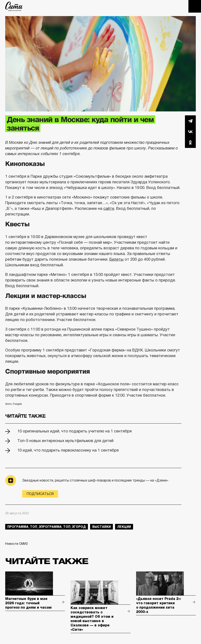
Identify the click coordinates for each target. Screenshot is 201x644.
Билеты (116, 259)
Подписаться (40, 494)
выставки (101, 527)
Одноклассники (190, 142)
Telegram (190, 121)
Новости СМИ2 (16, 544)
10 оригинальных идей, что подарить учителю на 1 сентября (75, 431)
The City (14, 6)
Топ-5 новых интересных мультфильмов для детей (65, 441)
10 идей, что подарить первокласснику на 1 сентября (68, 450)
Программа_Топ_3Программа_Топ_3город (47, 527)
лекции (124, 527)
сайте (109, 209)
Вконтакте (190, 132)
